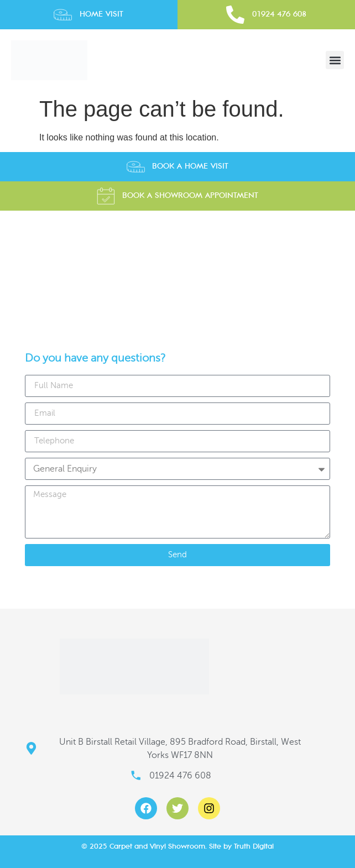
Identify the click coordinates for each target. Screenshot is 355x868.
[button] (335, 60)
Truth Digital (254, 846)
